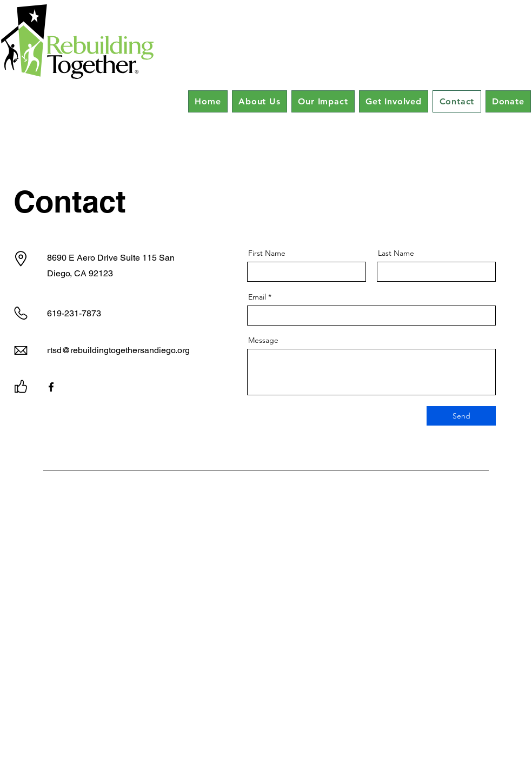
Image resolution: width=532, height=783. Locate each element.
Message (263, 340)
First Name (267, 253)
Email (257, 297)
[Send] (461, 416)
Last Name (396, 253)
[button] (260, 101)
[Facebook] (51, 387)
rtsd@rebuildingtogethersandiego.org (118, 350)
